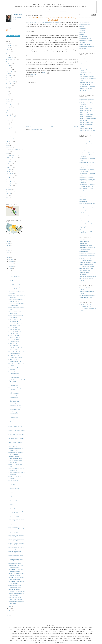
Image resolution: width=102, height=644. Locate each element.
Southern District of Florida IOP (87, 177)
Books (7, 56)
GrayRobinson (9, 110)
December (11, 259)
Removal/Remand (10, 162)
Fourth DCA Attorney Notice (86, 123)
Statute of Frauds (10, 182)
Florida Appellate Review (85, 73)
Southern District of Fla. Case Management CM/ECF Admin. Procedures (87, 190)
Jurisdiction (8, 122)
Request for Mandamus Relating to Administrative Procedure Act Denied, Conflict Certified (52, 19)
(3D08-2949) (44, 22)
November (11, 262)
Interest (7, 118)
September (11, 266)
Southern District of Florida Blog (87, 86)
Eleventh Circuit (9, 84)
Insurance (8, 114)
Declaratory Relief (10, 72)
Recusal (7, 160)
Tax (6, 188)
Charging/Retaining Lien (11, 60)
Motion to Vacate (10, 134)
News (7, 136)
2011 (9, 253)
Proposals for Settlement (11, 156)
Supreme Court (9, 186)
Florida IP (82, 65)
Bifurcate (8, 54)
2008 (9, 616)
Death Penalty (9, 70)
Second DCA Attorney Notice (86, 115)
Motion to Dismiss (10, 132)
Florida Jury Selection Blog (86, 88)
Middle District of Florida (85, 38)
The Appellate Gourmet (85, 84)
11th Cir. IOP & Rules (85, 147)
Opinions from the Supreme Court (16, 291)
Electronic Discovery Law (85, 215)
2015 (9, 243)
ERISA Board (83, 211)
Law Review (9, 126)
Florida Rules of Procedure (86, 245)
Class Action (9, 62)
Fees (7, 96)
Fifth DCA (8, 98)
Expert (7, 92)
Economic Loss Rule (10, 82)
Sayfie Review (83, 90)
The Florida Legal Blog (51, 4)
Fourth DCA (8, 108)
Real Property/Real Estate (11, 158)
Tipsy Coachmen (9, 192)
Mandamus (8, 130)
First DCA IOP (83, 107)
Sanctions (8, 166)
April (10, 608)
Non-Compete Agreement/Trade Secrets (15, 138)
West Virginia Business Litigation (87, 207)
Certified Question (10, 58)
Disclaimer (8, 78)
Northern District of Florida (86, 40)
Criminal (8, 66)
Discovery (8, 80)
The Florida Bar (83, 57)
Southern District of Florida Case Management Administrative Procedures (87, 181)
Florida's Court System (85, 44)
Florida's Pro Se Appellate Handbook (88, 263)
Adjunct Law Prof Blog (85, 217)
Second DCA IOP (83, 113)
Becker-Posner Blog (84, 221)
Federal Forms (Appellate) (86, 143)
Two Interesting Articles (14, 481)
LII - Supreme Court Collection (87, 267)
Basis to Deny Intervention (15, 563)
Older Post (76, 126)
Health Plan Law (83, 213)
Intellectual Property (10, 116)
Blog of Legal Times (84, 227)
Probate (7, 154)
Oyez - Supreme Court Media (86, 229)
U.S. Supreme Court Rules (86, 145)
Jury (7, 124)
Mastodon (51, 10)
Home (52, 126)
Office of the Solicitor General (86, 269)
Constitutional (9, 64)
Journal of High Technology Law (87, 223)
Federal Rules (83, 139)
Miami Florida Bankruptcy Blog (87, 77)
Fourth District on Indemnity (15, 424)
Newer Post (28, 126)
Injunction (8, 112)
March (10, 611)
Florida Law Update (84, 61)
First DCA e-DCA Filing (85, 111)
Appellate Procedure (10, 46)
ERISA (7, 88)
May (10, 606)
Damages (8, 68)
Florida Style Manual (84, 273)
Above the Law (83, 225)
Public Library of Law (85, 271)
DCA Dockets (83, 48)
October (11, 264)
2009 (9, 257)
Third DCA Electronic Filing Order (87, 119)
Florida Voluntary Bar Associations (87, 59)
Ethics (7, 90)
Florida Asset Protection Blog (86, 82)
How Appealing (83, 201)
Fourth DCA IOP (83, 121)
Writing (7, 198)
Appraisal (8, 48)
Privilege (8, 152)
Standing (8, 180)
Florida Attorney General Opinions (87, 253)
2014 (9, 246)
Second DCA (9, 170)
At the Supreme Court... (14, 446)
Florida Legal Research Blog (86, 265)
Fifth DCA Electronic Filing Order (87, 130)
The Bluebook (83, 275)
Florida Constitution (84, 241)
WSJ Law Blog (83, 209)
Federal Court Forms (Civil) (86, 141)
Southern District (10, 174)
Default (7, 74)
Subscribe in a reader (10, 29)
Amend (7, 44)
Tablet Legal (82, 219)
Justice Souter (12, 293)
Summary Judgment (10, 184)
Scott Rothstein (9, 168)
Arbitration (8, 50)
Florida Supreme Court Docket (87, 46)
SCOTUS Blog (83, 199)
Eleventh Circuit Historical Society (87, 295)
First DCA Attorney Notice (86, 109)
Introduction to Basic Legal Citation (88, 277)
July (10, 271)
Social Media (9, 172)
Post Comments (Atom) (38, 130)
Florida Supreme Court (11, 104)
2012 (9, 250)
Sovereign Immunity (10, 176)
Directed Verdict (9, 76)
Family (7, 94)
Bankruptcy (8, 52)
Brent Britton (82, 67)
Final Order (8, 100)
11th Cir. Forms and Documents (87, 153)
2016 (9, 241)
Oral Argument (9, 142)
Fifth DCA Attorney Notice (86, 128)
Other (7, 144)
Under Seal (8, 194)
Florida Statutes (83, 243)
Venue (7, 196)
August (11, 268)
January (11, 613)
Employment (9, 86)
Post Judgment (9, 148)
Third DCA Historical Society (86, 297)
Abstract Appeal (83, 75)
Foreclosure (8, 106)
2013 (9, 248)
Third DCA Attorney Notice (86, 117)
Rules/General (9, 164)
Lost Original (9, 128)
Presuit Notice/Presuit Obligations (13, 150)
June (10, 273)
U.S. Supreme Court (84, 22)
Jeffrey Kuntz (18, 15)
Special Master (9, 178)
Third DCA (8, 190)
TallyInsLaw (82, 63)
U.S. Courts (82, 42)
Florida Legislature (84, 251)
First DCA (8, 102)
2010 (9, 255)
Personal (8, 146)
